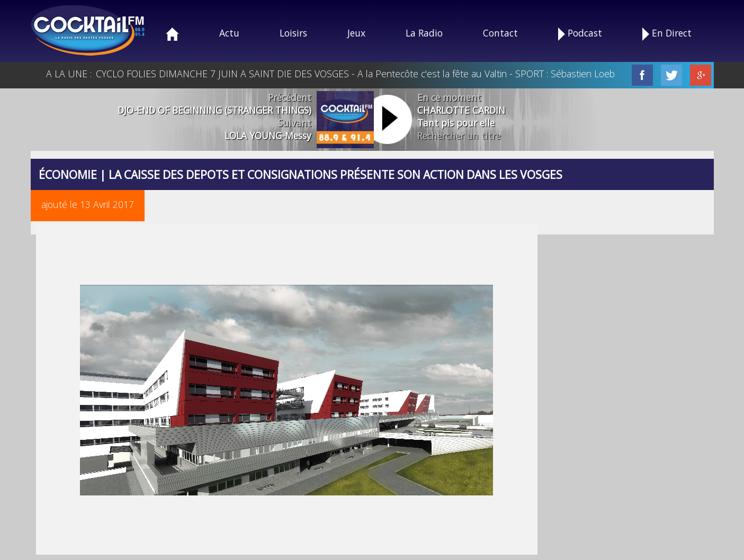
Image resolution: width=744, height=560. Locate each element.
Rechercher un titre (459, 136)
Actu (229, 33)
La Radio (424, 33)
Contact (500, 33)
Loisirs (293, 33)
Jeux (356, 33)
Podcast (580, 34)
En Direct (667, 34)
